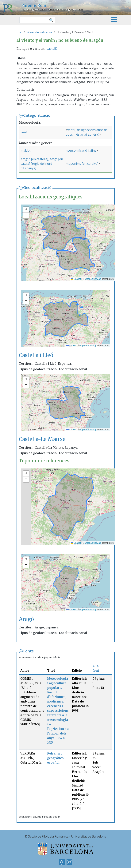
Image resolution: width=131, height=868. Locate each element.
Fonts (28, 651)
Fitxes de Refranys (39, 32)
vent (24, 132)
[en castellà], (40, 159)
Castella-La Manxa (42, 439)
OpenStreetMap (93, 279)
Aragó (54, 159)
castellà (52, 49)
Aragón (25, 159)
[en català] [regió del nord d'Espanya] (42, 164)
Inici (19, 32)
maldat (26, 150)
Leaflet (76, 279)
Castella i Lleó (36, 355)
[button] (26, 210)
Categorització (37, 115)
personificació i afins (82, 150)
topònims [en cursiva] (83, 164)
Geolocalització (37, 187)
